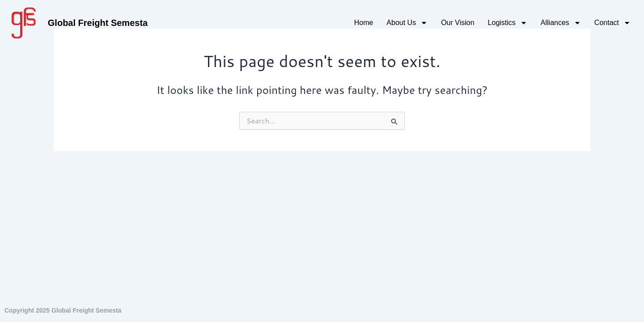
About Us (407, 23)
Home (364, 23)
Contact (612, 23)
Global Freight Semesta (98, 23)
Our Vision (458, 23)
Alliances (561, 23)
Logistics (508, 23)
